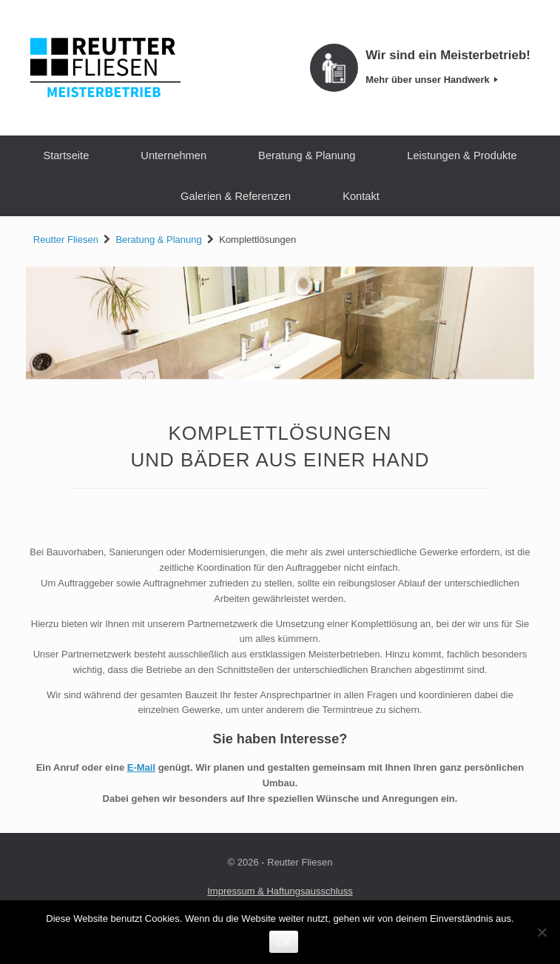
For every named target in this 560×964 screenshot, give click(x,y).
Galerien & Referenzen (236, 196)
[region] (280, 323)
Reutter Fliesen (66, 240)
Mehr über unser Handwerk (432, 80)
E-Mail (141, 767)
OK (284, 942)
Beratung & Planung (307, 155)
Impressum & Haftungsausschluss (280, 891)
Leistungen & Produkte (462, 155)
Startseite (66, 155)
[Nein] (542, 932)
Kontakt (361, 196)
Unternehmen (173, 155)
